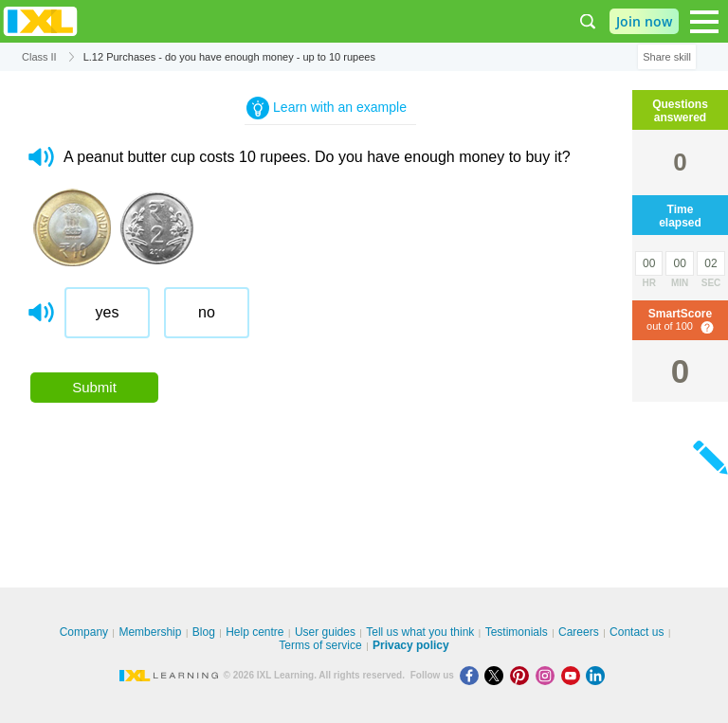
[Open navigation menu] (704, 22)
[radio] (107, 313)
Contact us (637, 632)
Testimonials (517, 632)
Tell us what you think (420, 632)
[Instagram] (548, 675)
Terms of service (320, 645)
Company (84, 632)
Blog (204, 632)
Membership (150, 632)
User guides (325, 632)
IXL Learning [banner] (40, 21)
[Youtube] (574, 675)
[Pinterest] (523, 675)
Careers (579, 632)
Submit (94, 387)
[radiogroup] (345, 320)
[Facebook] (473, 675)
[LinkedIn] (597, 675)
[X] (497, 675)
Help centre (255, 632)
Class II (39, 57)
